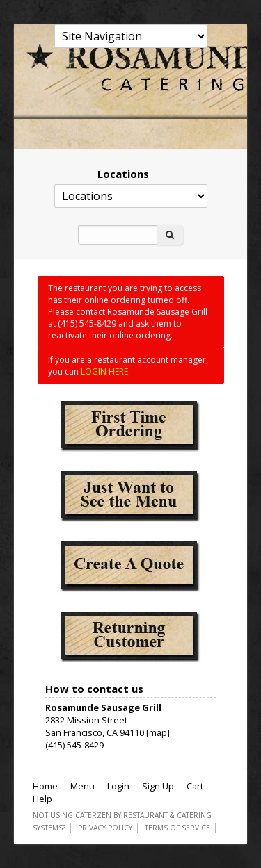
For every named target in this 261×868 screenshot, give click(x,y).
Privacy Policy (105, 828)
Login (118, 786)
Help (42, 799)
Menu (82, 786)
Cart (195, 786)
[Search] (118, 235)
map (158, 732)
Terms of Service (177, 828)
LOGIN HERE (104, 371)
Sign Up (158, 786)
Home (45, 786)
